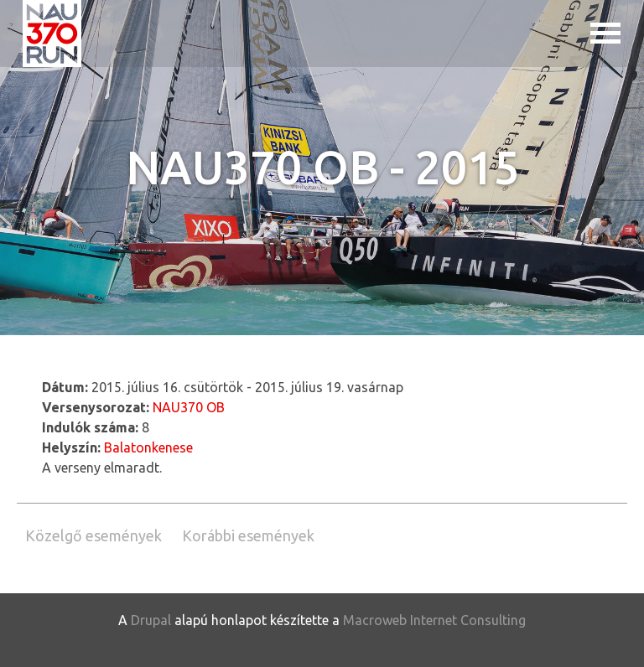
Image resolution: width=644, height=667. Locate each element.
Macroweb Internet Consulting (434, 620)
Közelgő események (93, 535)
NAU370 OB (189, 407)
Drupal (151, 620)
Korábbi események (248, 535)
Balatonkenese (148, 447)
